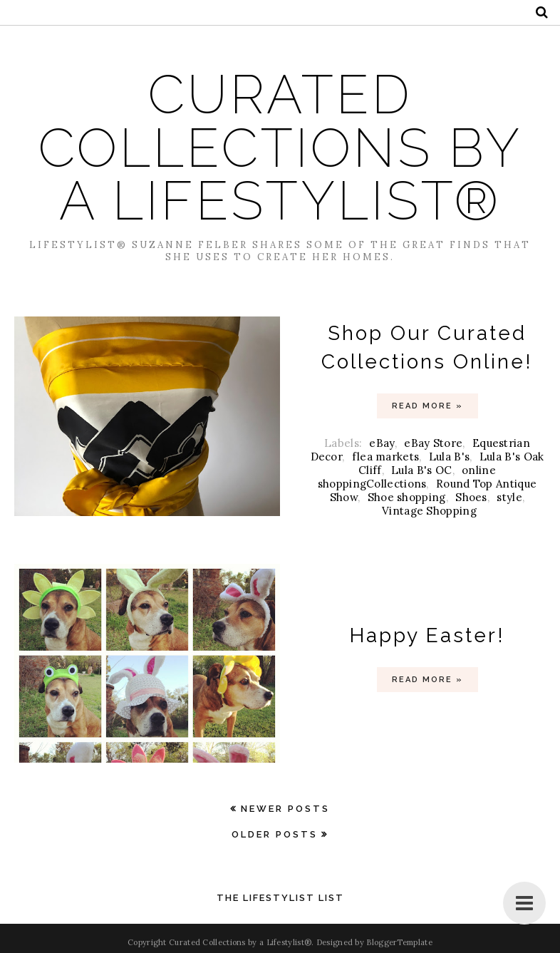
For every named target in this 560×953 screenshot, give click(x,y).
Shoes (471, 497)
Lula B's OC (421, 470)
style (509, 497)
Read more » (427, 406)
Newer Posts (285, 809)
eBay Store (433, 443)
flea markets (386, 457)
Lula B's (449, 457)
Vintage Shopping (429, 511)
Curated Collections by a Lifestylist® (280, 148)
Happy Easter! (427, 635)
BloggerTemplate (399, 942)
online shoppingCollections (407, 477)
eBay (382, 443)
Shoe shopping (407, 497)
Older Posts (275, 834)
